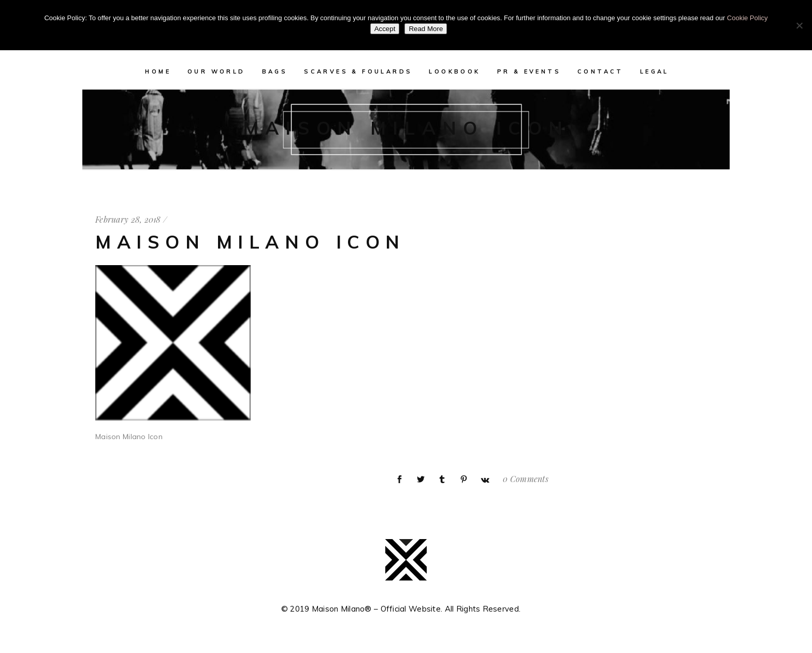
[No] (799, 25)
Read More (426, 29)
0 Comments (526, 479)
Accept (385, 29)
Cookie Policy (748, 18)
